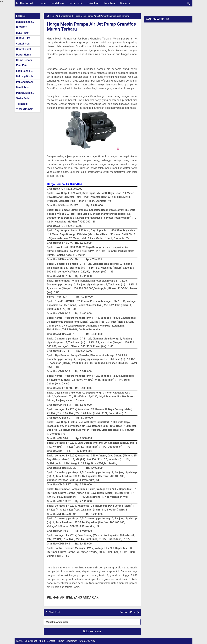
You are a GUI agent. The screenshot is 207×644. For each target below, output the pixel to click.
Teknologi (93, 3)
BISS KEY (22, 27)
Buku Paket (23, 33)
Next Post (54, 612)
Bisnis (126, 3)
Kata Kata (109, 3)
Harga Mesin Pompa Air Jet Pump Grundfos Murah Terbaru (91, 27)
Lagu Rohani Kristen (28, 71)
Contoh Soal (23, 44)
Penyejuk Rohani (26, 93)
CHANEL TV (23, 38)
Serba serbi (75, 3)
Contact (51, 641)
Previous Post (128, 612)
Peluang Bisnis (25, 76)
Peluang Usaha (25, 82)
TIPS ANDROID (25, 109)
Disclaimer (71, 641)
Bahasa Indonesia (26, 22)
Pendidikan (57, 3)
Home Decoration (26, 60)
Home (42, 3)
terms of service (87, 641)
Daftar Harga (24, 55)
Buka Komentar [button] (92, 631)
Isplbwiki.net (25, 3)
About (42, 641)
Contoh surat (24, 49)
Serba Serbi (23, 98)
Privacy (61, 641)
